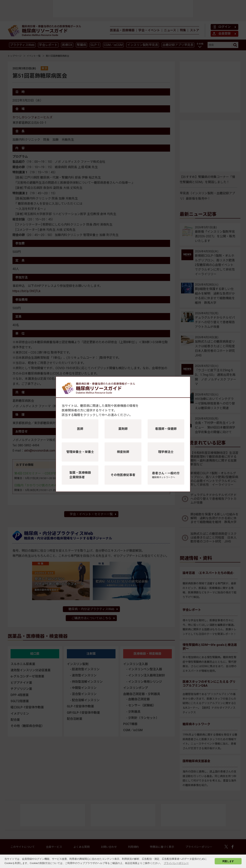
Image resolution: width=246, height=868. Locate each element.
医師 (80, 429)
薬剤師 (123, 429)
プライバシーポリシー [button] (176, 863)
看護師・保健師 (166, 429)
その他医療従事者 (123, 475)
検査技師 (123, 452)
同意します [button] (228, 861)
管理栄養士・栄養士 (80, 452)
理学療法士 (166, 452)
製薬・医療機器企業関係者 (80, 475)
